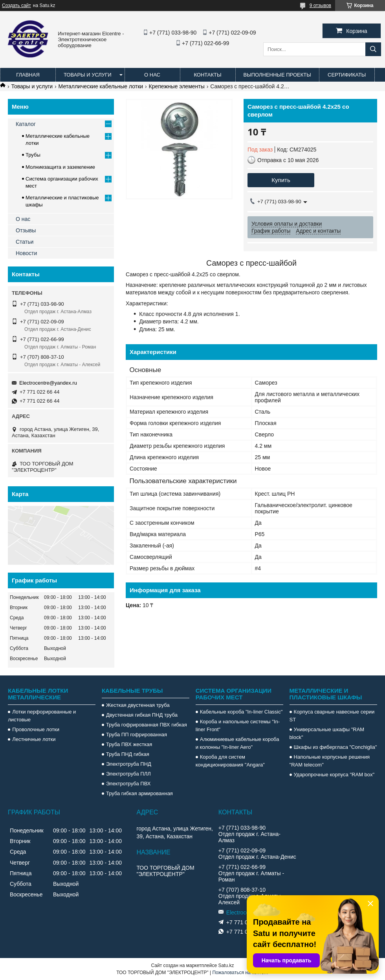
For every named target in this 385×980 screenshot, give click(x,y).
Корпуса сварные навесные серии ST (332, 716)
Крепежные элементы (177, 86)
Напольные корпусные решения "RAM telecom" (330, 761)
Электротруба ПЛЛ (128, 774)
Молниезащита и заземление (60, 167)
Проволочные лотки (36, 729)
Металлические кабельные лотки (101, 86)
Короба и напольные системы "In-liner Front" (238, 725)
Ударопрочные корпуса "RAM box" (334, 775)
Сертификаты (347, 75)
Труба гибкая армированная (139, 793)
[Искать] (373, 49)
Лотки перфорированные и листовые (42, 716)
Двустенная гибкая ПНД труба (142, 715)
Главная (28, 75)
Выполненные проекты (277, 75)
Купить (281, 180)
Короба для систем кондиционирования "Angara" (230, 761)
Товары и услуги (88, 75)
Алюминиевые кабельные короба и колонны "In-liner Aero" (237, 743)
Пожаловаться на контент (240, 973)
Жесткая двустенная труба (138, 705)
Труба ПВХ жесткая (129, 744)
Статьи (25, 242)
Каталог (26, 124)
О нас (152, 75)
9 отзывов (320, 5)
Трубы (33, 155)
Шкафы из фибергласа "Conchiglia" (335, 747)
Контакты (207, 75)
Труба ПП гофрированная (137, 735)
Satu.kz (226, 965)
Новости (26, 253)
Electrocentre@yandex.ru (48, 383)
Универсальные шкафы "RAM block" (327, 733)
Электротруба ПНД (129, 764)
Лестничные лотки (34, 739)
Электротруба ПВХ (128, 784)
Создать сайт (16, 5)
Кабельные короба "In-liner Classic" (241, 712)
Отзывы (26, 230)
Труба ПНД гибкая (128, 754)
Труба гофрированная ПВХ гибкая (147, 725)
